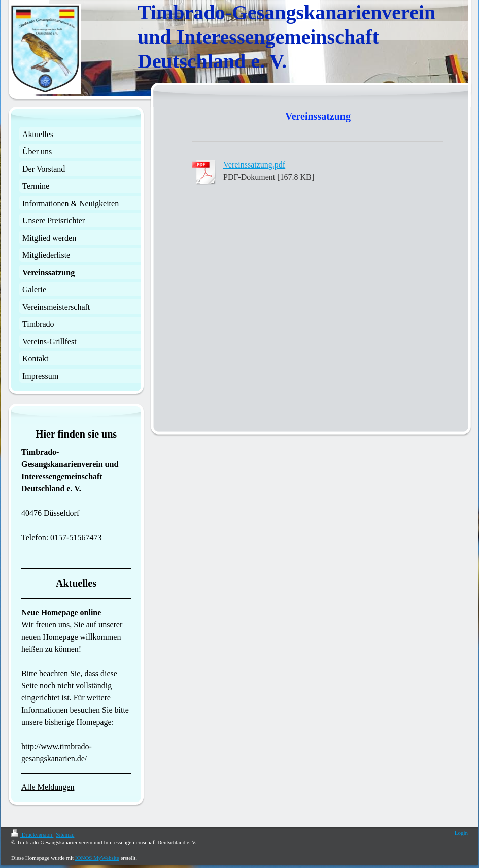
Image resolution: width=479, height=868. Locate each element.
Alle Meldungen (48, 787)
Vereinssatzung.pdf (254, 165)
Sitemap (65, 834)
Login (461, 833)
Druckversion (32, 834)
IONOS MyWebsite (97, 858)
